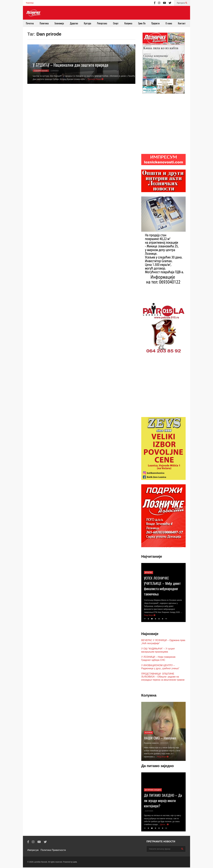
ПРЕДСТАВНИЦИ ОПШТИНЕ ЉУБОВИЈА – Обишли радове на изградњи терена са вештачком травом (163, 677)
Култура (87, 23)
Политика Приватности (53, 851)
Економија (59, 23)
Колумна (128, 23)
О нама (169, 23)
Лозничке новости (151, 744)
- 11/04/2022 (54, 71)
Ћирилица (30, 3)
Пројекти (155, 23)
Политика (44, 23)
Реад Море (150, 616)
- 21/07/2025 (149, 811)
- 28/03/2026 (164, 744)
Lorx (75, 863)
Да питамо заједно (153, 790)
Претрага (182, 3)
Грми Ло (142, 23)
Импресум (33, 851)
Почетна (30, 23)
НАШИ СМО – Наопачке (160, 738)
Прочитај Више (95, 79)
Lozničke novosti (41, 71)
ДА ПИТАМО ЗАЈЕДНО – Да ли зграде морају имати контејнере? (163, 801)
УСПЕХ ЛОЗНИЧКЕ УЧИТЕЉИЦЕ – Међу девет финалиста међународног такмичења (162, 586)
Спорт (116, 23)
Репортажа (102, 23)
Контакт (182, 23)
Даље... (164, 825)
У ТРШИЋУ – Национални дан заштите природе (71, 65)
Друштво (74, 23)
